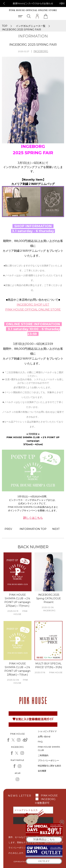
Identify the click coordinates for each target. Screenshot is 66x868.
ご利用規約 (43, 755)
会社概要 (42, 771)
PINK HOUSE (49, 796)
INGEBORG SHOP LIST (33, 305)
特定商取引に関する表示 (49, 766)
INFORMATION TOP (33, 529)
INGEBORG (41, 51)
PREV (8, 529)
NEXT (56, 529)
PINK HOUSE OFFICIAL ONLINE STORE (33, 10)
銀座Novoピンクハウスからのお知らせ (33, 3)
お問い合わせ (44, 736)
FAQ (40, 742)
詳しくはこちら (33, 518)
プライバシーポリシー (48, 760)
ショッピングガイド (47, 731)
